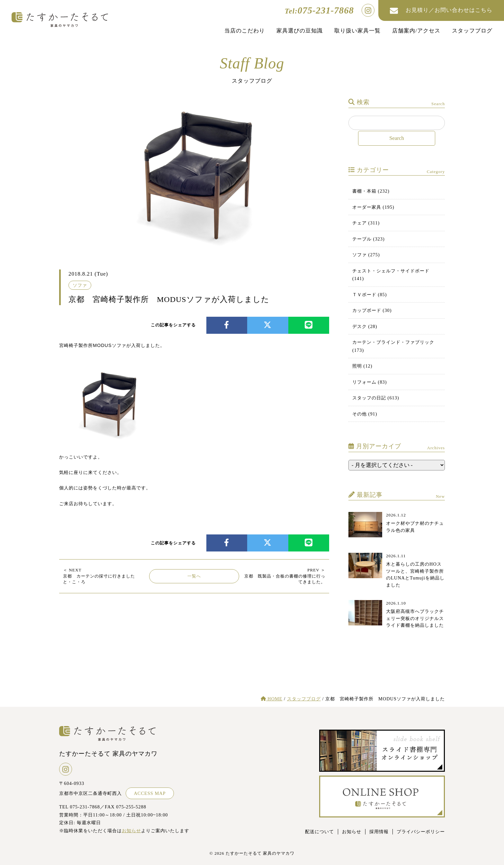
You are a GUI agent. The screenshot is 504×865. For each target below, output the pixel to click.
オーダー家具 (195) (373, 207)
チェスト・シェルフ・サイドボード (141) (391, 275)
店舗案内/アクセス (416, 31)
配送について (319, 832)
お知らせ (131, 831)
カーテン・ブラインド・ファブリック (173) (393, 346)
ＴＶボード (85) (370, 295)
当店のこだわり (245, 31)
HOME (272, 699)
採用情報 (379, 832)
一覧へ (194, 576)
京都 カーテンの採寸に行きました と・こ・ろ (101, 576)
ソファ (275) (366, 255)
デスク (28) (365, 326)
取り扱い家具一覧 (357, 31)
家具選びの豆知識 (300, 31)
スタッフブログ (472, 31)
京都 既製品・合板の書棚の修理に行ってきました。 (285, 576)
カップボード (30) (372, 310)
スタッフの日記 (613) (376, 398)
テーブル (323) (369, 239)
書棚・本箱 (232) (371, 191)
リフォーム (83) (370, 382)
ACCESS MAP (150, 793)
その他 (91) (365, 414)
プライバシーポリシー (421, 832)
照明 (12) (362, 366)
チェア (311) (366, 223)
